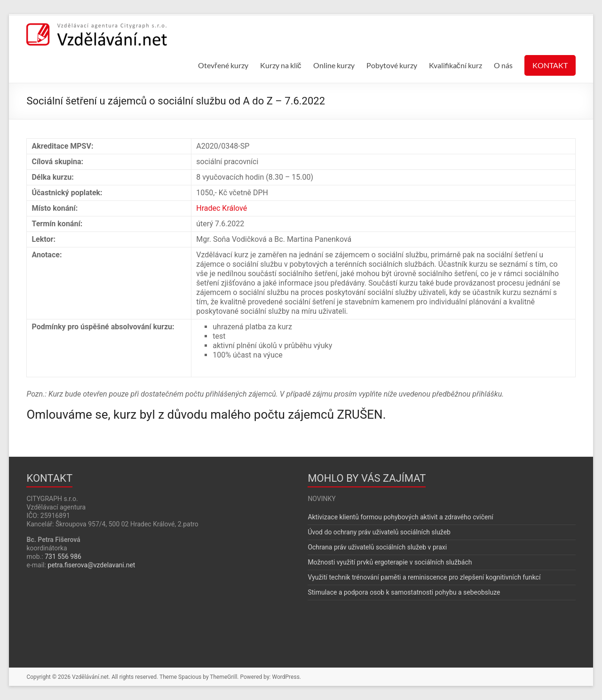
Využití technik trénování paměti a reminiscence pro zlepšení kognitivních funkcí (424, 577)
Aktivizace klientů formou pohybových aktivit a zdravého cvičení (400, 517)
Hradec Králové (222, 208)
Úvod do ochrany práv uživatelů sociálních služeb (379, 532)
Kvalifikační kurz (455, 65)
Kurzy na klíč (281, 65)
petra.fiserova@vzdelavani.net (91, 565)
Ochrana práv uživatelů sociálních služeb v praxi (377, 547)
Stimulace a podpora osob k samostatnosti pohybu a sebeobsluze (404, 592)
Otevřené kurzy (223, 65)
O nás (503, 65)
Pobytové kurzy (392, 65)
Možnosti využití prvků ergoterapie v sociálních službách (390, 562)
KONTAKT (550, 65)
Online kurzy (334, 65)
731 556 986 (63, 557)
